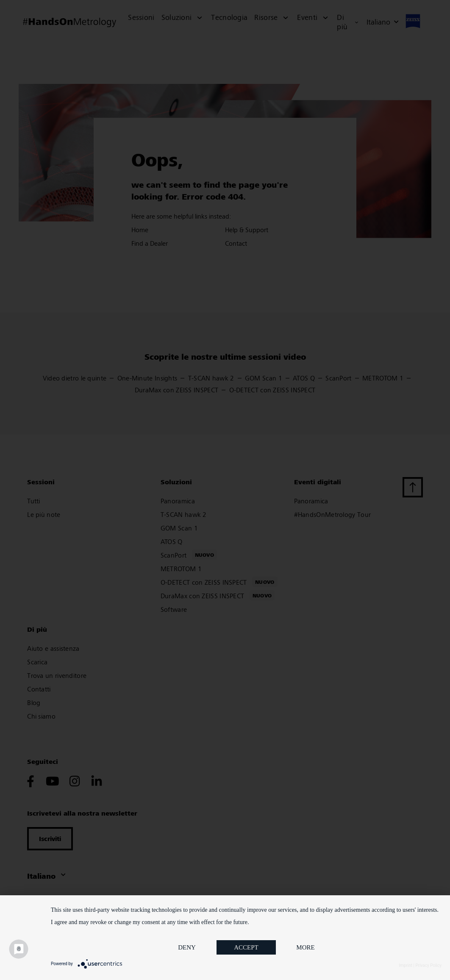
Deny (187, 947)
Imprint (406, 965)
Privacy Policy (428, 965)
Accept (246, 947)
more (305, 947)
